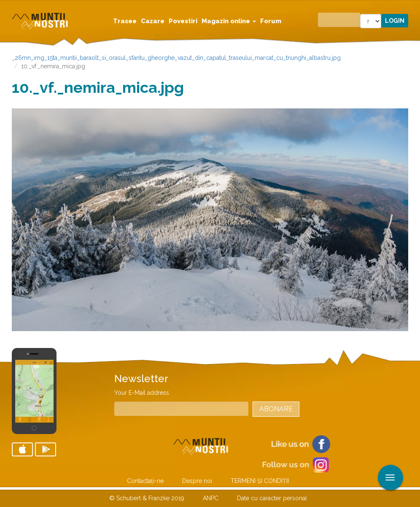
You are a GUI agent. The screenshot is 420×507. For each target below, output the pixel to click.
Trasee (125, 21)
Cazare (153, 21)
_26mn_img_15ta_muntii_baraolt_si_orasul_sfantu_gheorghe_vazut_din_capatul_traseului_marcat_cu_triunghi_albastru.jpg (176, 58)
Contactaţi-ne (145, 481)
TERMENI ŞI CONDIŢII (260, 481)
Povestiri (183, 21)
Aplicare (414, 8)
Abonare (276, 409)
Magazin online (229, 21)
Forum (271, 21)
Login (395, 21)
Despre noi (197, 481)
